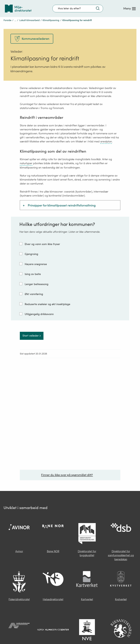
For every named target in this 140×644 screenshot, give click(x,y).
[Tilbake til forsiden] (18, 9)
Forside (7, 20)
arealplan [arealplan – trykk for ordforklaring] (106, 141)
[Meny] (130, 8)
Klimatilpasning (51, 20)
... (15, 20)
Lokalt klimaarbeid (29, 20)
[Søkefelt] (78, 8)
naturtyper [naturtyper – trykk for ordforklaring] (26, 163)
